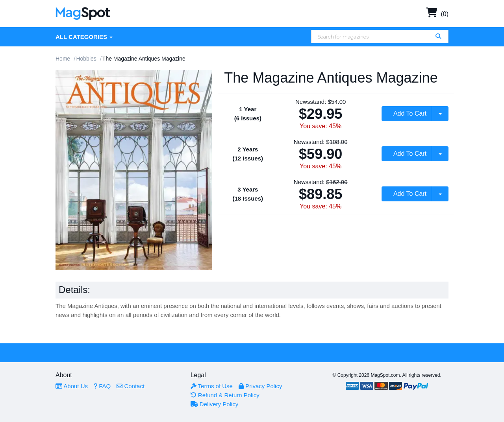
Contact (131, 386)
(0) (437, 14)
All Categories (84, 37)
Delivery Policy (215, 404)
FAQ (102, 386)
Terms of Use (212, 386)
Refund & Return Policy (225, 395)
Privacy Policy (260, 386)
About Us (72, 386)
